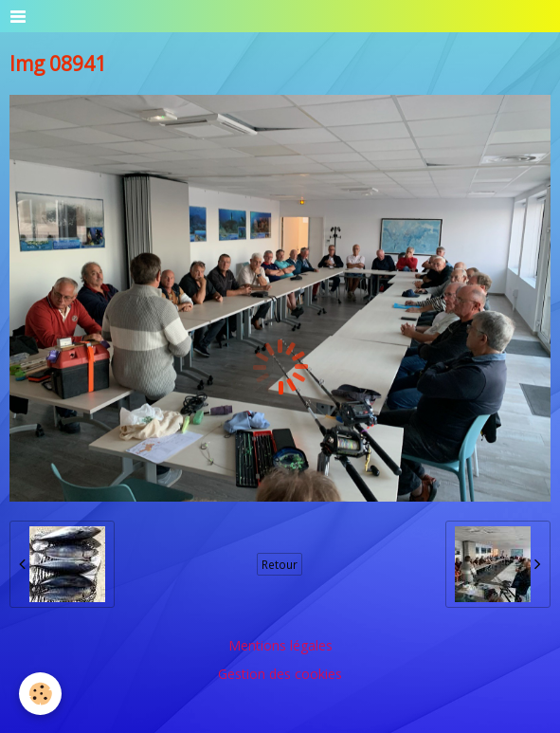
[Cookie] (40, 694)
